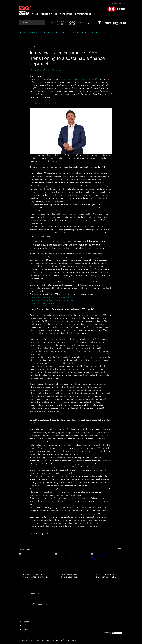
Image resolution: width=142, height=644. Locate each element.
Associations (33, 32)
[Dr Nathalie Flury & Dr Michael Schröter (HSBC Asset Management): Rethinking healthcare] (107, 562)
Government (46, 32)
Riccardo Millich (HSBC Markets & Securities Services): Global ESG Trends (71, 576)
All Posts (22, 32)
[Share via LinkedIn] (42, 534)
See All (121, 549)
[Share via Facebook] (31, 534)
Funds (94, 32)
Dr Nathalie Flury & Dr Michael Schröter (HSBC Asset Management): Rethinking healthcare (105, 576)
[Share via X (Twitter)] (36, 534)
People (104, 32)
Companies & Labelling (80, 32)
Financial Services (61, 32)
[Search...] (32, 23)
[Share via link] (47, 534)
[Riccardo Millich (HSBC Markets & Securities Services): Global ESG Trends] (71, 562)
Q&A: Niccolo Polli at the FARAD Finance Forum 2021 (35, 576)
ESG (24, 8)
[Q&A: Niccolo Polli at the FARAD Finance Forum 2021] (35, 562)
